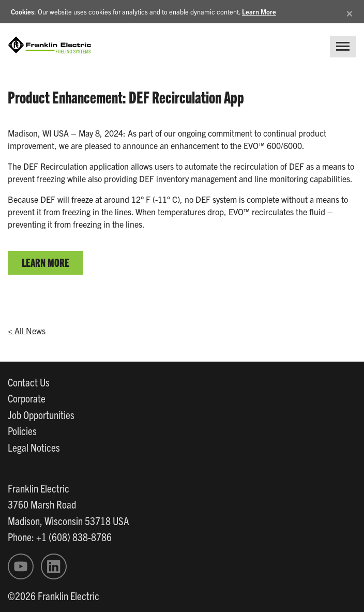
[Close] (350, 12)
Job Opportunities (41, 414)
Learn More (259, 12)
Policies (22, 430)
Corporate (27, 398)
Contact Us (29, 382)
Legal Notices (34, 447)
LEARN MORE (45, 262)
